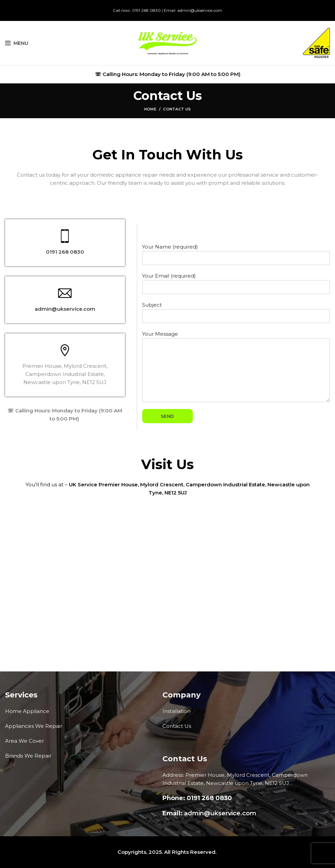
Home (150, 109)
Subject (236, 310)
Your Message (236, 352)
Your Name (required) (236, 252)
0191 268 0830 (146, 10)
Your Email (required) (236, 281)
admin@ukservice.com (200, 10)
